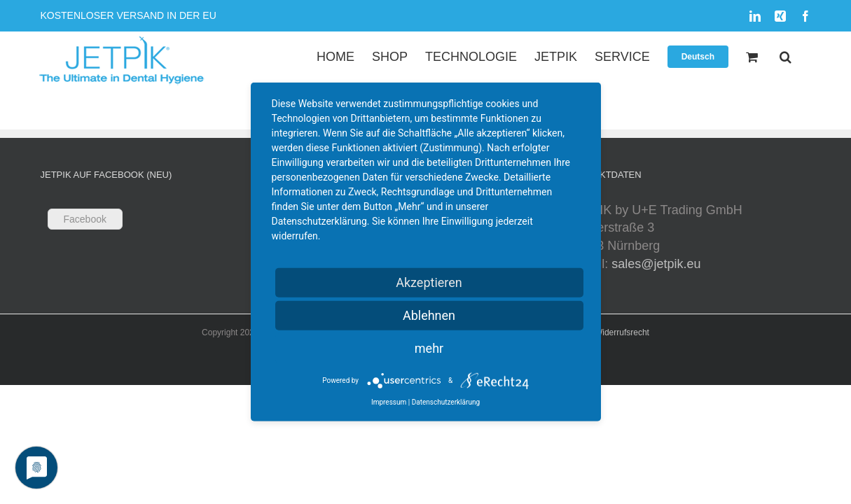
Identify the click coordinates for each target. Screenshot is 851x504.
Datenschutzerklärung (446, 402)
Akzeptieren (429, 282)
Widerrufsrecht (622, 332)
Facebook (85, 219)
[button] (803, 56)
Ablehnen (429, 315)
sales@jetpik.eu (656, 264)
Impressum (389, 402)
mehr (429, 348)
